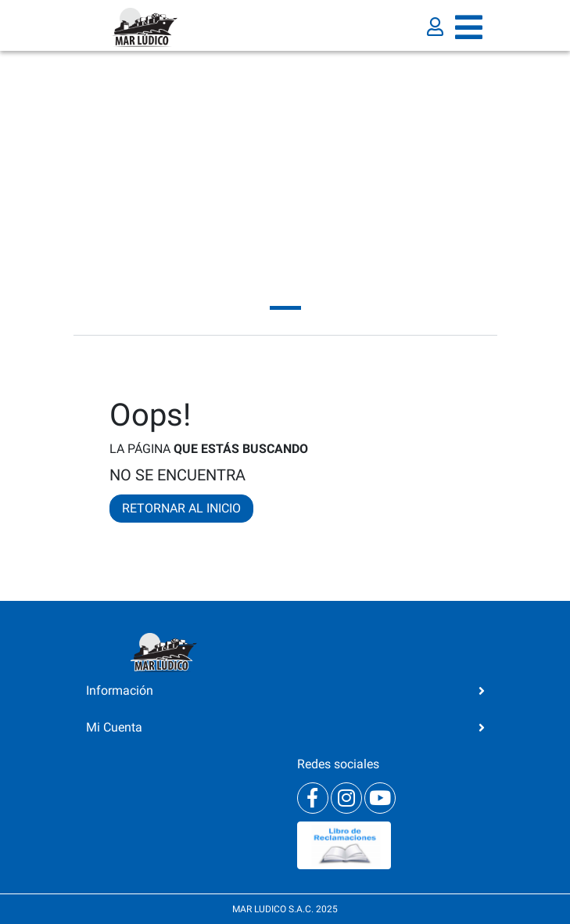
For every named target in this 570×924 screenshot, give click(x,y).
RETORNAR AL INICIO (181, 508)
